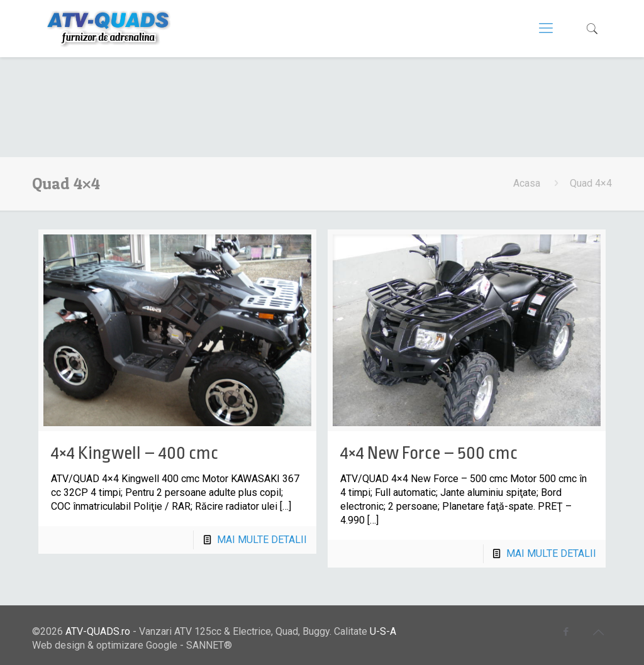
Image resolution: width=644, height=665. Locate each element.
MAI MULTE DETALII (262, 540)
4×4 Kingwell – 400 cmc (135, 453)
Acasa (527, 183)
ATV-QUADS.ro (98, 631)
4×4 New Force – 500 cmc (429, 453)
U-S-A (383, 631)
